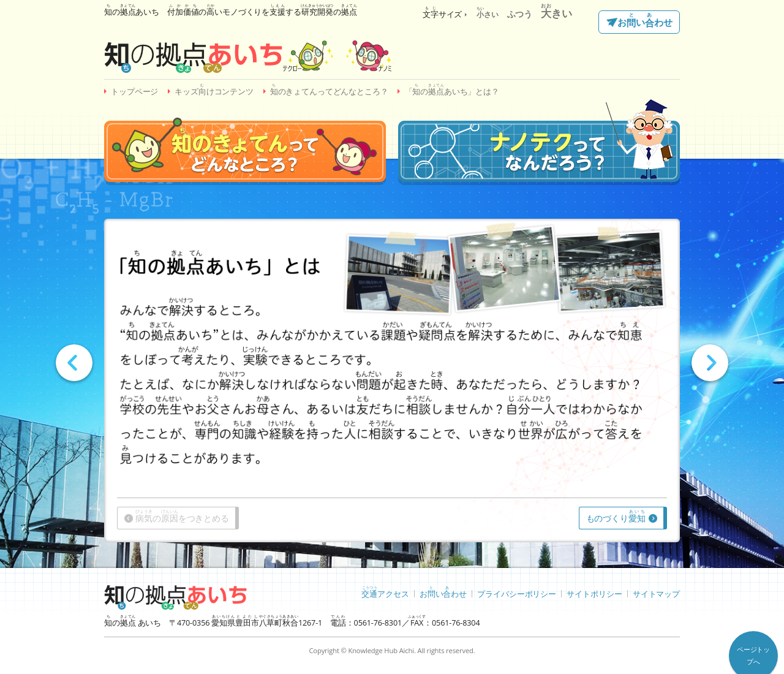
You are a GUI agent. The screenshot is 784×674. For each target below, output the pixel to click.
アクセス (385, 592)
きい (556, 13)
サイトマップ (656, 593)
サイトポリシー (594, 593)
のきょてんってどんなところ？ (329, 90)
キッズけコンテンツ (214, 90)
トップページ (134, 92)
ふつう (520, 14)
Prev (74, 363)
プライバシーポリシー (517, 593)
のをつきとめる (182, 516)
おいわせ (645, 21)
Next (710, 363)
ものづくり (616, 516)
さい (488, 14)
